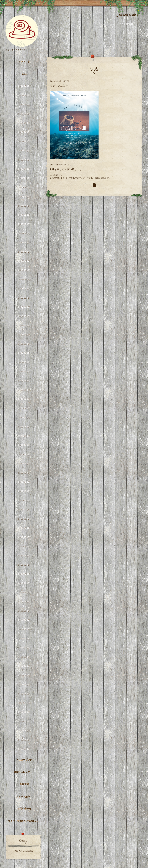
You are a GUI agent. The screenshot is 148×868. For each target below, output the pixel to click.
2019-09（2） (25, 620)
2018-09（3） (25, 730)
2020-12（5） (25, 491)
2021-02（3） (25, 473)
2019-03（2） (25, 675)
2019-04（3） (25, 666)
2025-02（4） (25, 132)
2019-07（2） (25, 638)
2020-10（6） (25, 509)
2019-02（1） (25, 684)
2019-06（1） (25, 648)
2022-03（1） (25, 362)
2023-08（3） (25, 233)
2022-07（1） (25, 325)
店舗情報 (24, 784)
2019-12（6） (25, 592)
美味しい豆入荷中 (60, 86)
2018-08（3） (25, 740)
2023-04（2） (25, 261)
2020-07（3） (25, 537)
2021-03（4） (25, 463)
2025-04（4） (25, 114)
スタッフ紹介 (23, 797)
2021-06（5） (25, 436)
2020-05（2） (25, 546)
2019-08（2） (25, 629)
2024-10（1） (25, 150)
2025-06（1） (25, 104)
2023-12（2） (25, 206)
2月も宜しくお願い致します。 (67, 169)
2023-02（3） (25, 279)
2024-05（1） (25, 178)
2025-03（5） (25, 123)
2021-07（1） (25, 427)
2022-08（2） (25, 316)
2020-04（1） (25, 555)
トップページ (23, 62)
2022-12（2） (25, 298)
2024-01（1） (25, 196)
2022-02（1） (25, 371)
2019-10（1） (25, 611)
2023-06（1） (25, 252)
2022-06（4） (25, 335)
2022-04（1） (25, 353)
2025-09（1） (25, 95)
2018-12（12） (25, 703)
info (24, 74)
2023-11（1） (25, 215)
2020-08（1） (25, 528)
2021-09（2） (25, 408)
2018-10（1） (25, 721)
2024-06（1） (25, 169)
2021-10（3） (25, 399)
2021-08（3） (25, 417)
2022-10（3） (25, 307)
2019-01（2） (25, 694)
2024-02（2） (25, 187)
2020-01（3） (25, 583)
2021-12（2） (25, 390)
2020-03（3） (25, 565)
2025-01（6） (25, 141)
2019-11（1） (25, 601)
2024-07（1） (25, 160)
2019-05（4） (25, 657)
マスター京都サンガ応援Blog (23, 821)
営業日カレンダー (23, 772)
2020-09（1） (25, 519)
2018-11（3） (25, 712)
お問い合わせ (24, 809)
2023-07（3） (25, 242)
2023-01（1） (25, 288)
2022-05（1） (25, 344)
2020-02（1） (25, 574)
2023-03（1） (25, 270)
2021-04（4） (25, 454)
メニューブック (24, 760)
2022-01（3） (25, 381)
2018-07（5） (25, 749)
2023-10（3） (25, 224)
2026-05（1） (25, 86)
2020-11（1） (25, 500)
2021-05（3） (25, 445)
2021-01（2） (25, 482)
